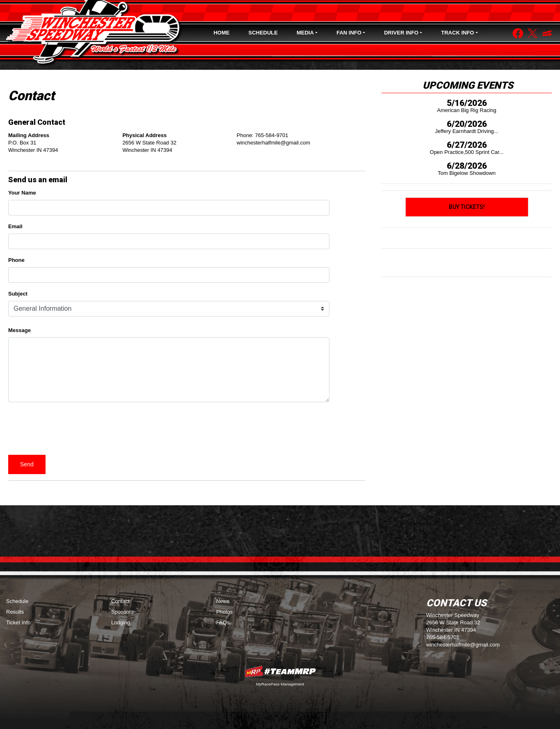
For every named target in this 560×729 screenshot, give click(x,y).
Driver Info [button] (401, 33)
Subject (18, 294)
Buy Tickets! (467, 207)
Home (221, 33)
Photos (224, 612)
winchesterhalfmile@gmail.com (463, 645)
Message (21, 330)
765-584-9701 (443, 637)
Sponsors (122, 612)
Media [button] (305, 33)
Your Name (22, 193)
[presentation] (71, 429)
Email (15, 226)
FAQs (223, 622)
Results (15, 612)
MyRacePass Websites (280, 671)
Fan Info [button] (349, 33)
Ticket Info (18, 622)
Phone (16, 260)
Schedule (263, 33)
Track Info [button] (457, 33)
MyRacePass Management (280, 684)
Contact (120, 601)
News (223, 601)
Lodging (121, 622)
